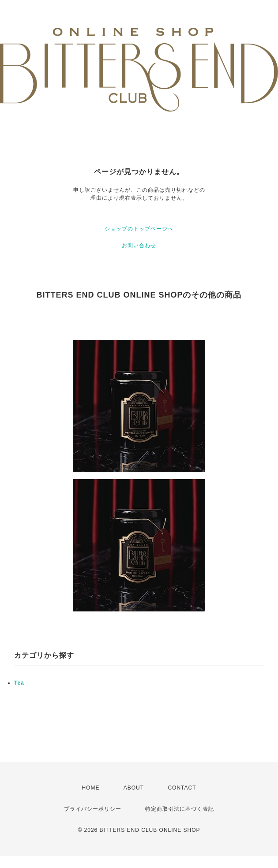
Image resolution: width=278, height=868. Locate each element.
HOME (90, 788)
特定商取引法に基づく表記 (180, 809)
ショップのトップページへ (139, 229)
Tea (19, 683)
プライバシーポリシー (93, 809)
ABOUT (134, 788)
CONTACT (182, 788)
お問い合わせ (139, 246)
